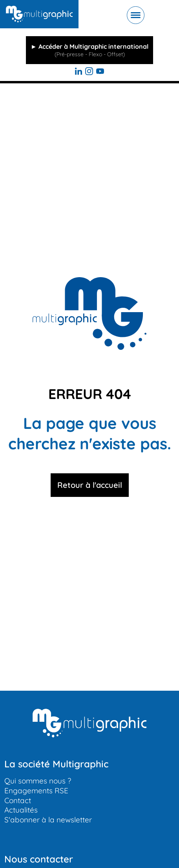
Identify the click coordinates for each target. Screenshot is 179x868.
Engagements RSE (36, 791)
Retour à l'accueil (90, 485)
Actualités (21, 810)
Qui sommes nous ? (38, 781)
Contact (18, 800)
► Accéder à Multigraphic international (89, 50)
